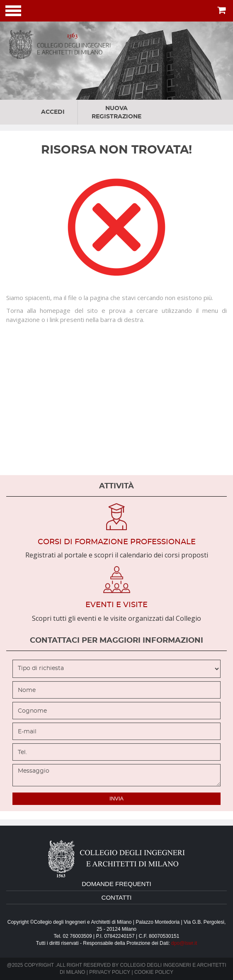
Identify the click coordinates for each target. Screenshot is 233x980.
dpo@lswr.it (184, 943)
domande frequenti (116, 884)
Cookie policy (154, 972)
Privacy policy (110, 972)
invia (116, 799)
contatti (117, 897)
